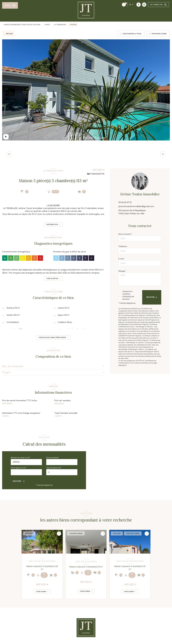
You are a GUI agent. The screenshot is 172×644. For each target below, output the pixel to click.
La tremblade (60, 25)
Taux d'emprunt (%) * (54, 468)
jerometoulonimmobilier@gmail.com (136, 206)
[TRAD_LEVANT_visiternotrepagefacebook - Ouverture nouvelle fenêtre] (122, 5)
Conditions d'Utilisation (141, 363)
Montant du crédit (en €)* (20, 458)
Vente (47, 25)
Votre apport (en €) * (19, 468)
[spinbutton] (62, 472)
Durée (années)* (53, 458)
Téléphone (123, 246)
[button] (163, 154)
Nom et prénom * (125, 234)
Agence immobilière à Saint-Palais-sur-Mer (22, 25)
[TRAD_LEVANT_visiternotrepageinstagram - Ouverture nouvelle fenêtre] (128, 5)
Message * (122, 271)
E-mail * (121, 259)
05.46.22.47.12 (125, 202)
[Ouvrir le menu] (10, 5)
